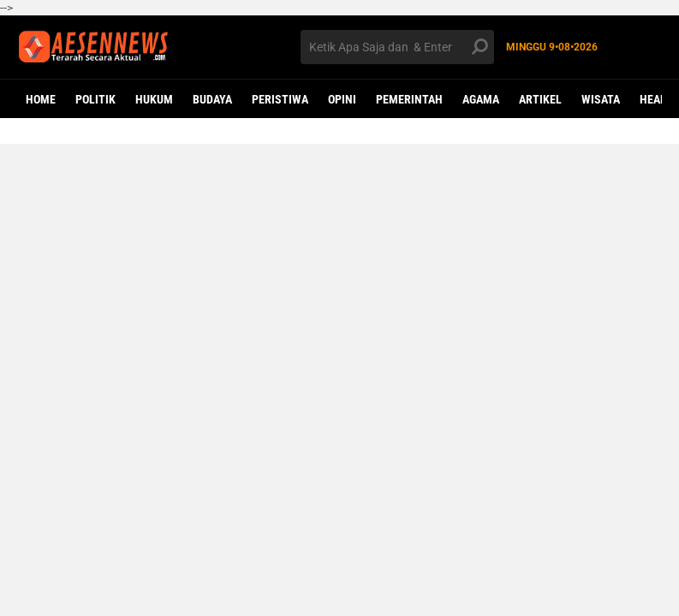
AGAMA (481, 99)
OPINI (342, 99)
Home (41, 99)
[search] (397, 47)
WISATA (601, 99)
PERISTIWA (280, 99)
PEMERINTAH (409, 99)
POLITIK (95, 99)
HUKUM (154, 99)
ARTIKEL (540, 99)
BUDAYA (212, 99)
